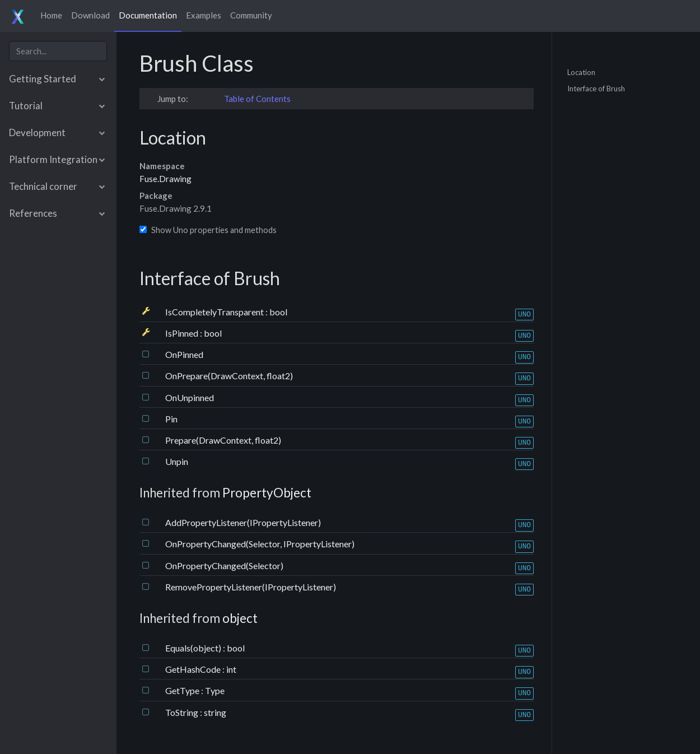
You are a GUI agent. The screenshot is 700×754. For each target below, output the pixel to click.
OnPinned (184, 354)
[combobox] (58, 51)
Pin (171, 419)
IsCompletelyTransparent (215, 312)
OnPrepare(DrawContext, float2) (229, 376)
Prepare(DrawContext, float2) (223, 440)
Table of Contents (257, 99)
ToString (183, 712)
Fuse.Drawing (165, 179)
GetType (183, 690)
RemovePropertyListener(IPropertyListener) (251, 587)
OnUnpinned (190, 397)
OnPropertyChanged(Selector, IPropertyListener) (260, 544)
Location (581, 72)
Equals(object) (194, 648)
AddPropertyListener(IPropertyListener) (243, 522)
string (215, 712)
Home (51, 15)
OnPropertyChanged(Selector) (224, 565)
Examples (204, 15)
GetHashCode (194, 669)
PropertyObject (267, 493)
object (240, 618)
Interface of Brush (596, 89)
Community (251, 15)
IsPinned (183, 333)
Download (90, 15)
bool (278, 312)
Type (215, 690)
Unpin (177, 461)
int (231, 669)
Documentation (148, 15)
